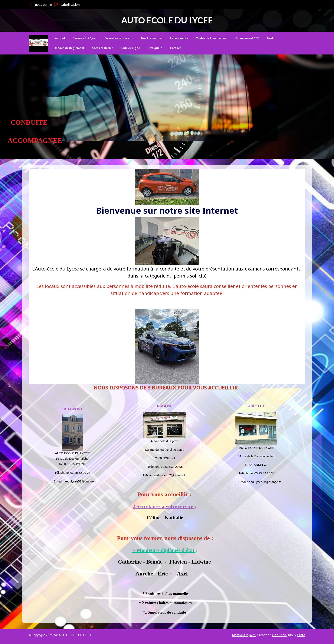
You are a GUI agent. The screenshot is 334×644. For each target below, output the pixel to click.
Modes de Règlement (70, 48)
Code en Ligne (130, 48)
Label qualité (179, 38)
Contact (175, 48)
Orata (301, 635)
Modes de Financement (212, 38)
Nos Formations (152, 38)
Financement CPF (247, 38)
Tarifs (271, 38)
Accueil (60, 38)
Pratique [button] (154, 48)
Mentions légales (244, 635)
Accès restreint (102, 48)
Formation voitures (118, 38)
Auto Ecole (279, 635)
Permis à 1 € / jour (85, 38)
